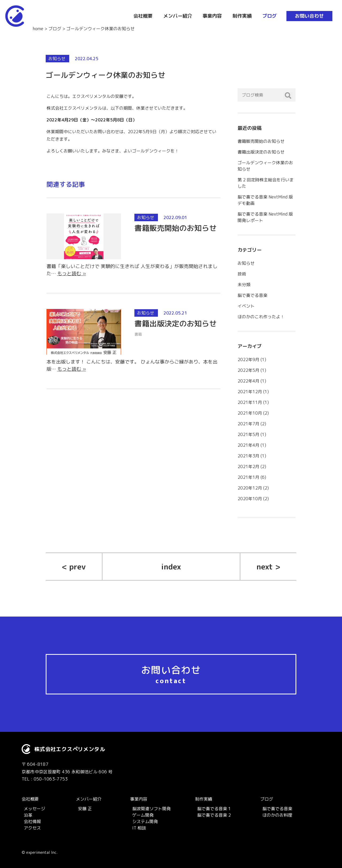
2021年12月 (250, 392)
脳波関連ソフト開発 (151, 809)
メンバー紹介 (89, 799)
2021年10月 (250, 413)
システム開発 (145, 821)
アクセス (32, 828)
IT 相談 (139, 828)
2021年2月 (248, 466)
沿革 (28, 815)
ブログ (55, 29)
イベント (246, 306)
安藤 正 (85, 809)
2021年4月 (248, 445)
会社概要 (30, 799)
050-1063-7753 (51, 779)
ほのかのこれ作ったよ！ (261, 317)
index (171, 567)
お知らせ (57, 59)
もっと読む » (72, 274)
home (38, 29)
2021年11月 (250, 402)
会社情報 (32, 821)
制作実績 (204, 799)
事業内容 (139, 799)
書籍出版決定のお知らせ (176, 324)
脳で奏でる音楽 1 (214, 809)
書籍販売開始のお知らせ (176, 228)
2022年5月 (248, 370)
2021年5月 (248, 434)
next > (268, 567)
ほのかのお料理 (277, 815)
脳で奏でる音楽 (252, 295)
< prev (74, 567)
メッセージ (34, 809)
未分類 (244, 285)
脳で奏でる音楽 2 (214, 815)
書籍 (138, 334)
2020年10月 (250, 499)
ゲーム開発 (143, 815)
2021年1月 (248, 477)
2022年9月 (248, 360)
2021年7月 (248, 424)
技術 (242, 274)
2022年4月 (248, 381)
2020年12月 (250, 488)
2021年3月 (248, 456)
